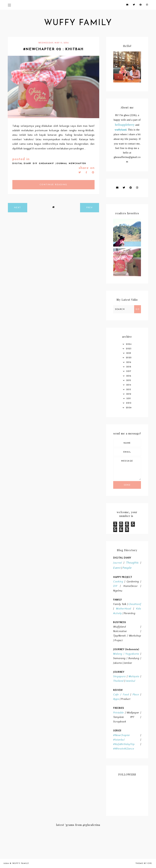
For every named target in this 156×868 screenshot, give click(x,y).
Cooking (118, 582)
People (127, 568)
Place (136, 695)
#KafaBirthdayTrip (124, 744)
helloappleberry (125, 125)
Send (127, 485)
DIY (35, 164)
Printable (118, 713)
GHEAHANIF (46, 164)
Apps (116, 699)
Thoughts (132, 563)
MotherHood (124, 609)
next (18, 208)
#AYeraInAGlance (124, 749)
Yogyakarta (132, 654)
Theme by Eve (144, 863)
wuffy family (78, 23)
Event (117, 568)
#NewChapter (122, 735)
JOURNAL (61, 164)
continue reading (53, 185)
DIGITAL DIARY (22, 164)
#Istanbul (119, 740)
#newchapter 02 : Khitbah (53, 49)
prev (90, 208)
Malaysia (134, 677)
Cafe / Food (121, 695)
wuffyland (121, 130)
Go (138, 309)
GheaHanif (135, 604)
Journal (117, 563)
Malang (118, 654)
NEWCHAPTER (77, 164)
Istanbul (130, 681)
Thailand (118, 681)
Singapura (119, 677)
